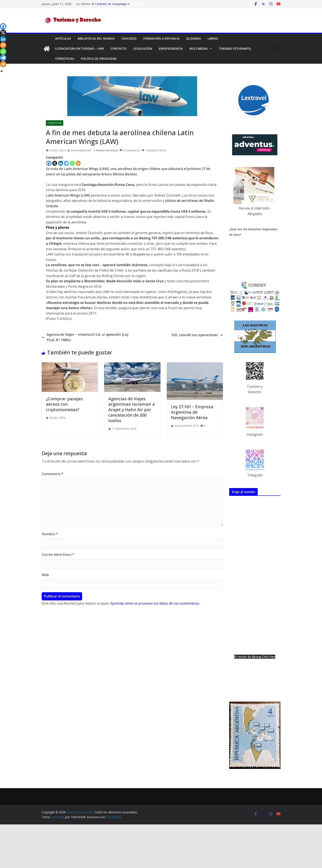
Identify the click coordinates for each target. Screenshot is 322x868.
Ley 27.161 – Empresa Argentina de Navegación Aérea (192, 412)
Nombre (50, 534)
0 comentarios (130, 150)
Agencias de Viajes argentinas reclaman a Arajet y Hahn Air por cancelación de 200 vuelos (132, 410)
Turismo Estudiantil (235, 49)
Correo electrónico (58, 554)
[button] (210, 49)
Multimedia (199, 49)
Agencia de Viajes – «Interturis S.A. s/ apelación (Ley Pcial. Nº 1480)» (85, 337)
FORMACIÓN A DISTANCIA (161, 38)
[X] (55, 163)
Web (45, 575)
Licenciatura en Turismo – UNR (80, 49)
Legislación (143, 49)
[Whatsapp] (72, 163)
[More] (78, 163)
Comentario (52, 474)
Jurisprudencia (171, 49)
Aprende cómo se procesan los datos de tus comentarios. (155, 603)
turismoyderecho (81, 150)
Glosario (194, 38)
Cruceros (129, 38)
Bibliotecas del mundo (96, 38)
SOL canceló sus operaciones (197, 335)
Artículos (63, 38)
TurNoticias (65, 59)
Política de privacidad (99, 59)
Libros (213, 38)
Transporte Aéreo (156, 150)
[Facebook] (49, 163)
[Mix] (3, 45)
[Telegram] (66, 163)
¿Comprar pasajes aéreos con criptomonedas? (64, 404)
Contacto (119, 49)
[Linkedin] (61, 163)
